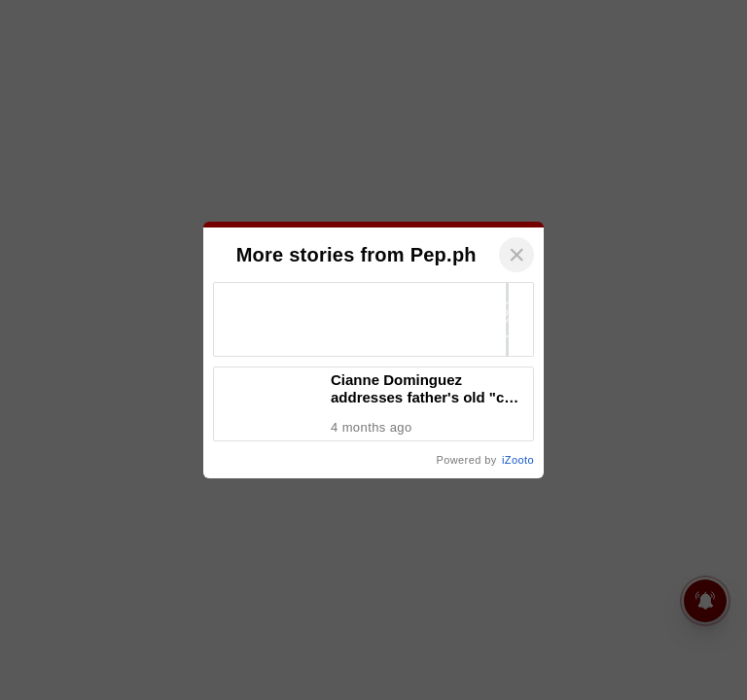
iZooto (518, 460)
